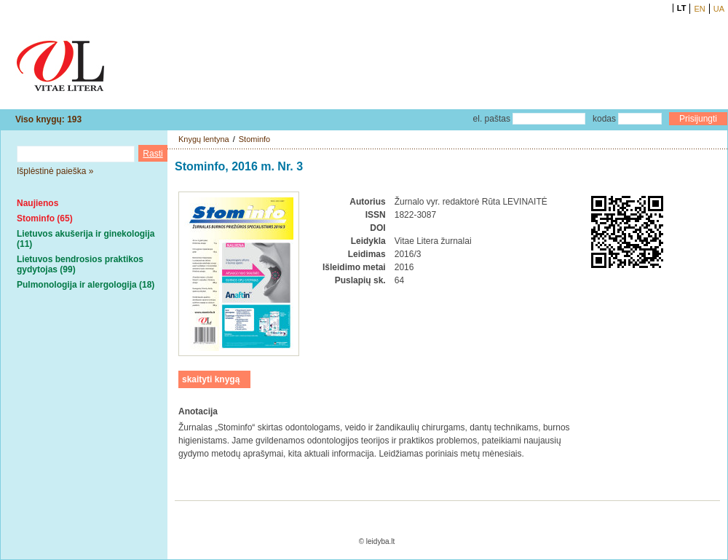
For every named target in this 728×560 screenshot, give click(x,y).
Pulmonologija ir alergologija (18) (86, 285)
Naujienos (37, 203)
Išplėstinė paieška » (55, 171)
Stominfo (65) (45, 218)
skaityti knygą (211, 379)
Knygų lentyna (204, 139)
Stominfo (254, 139)
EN (699, 9)
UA (719, 9)
